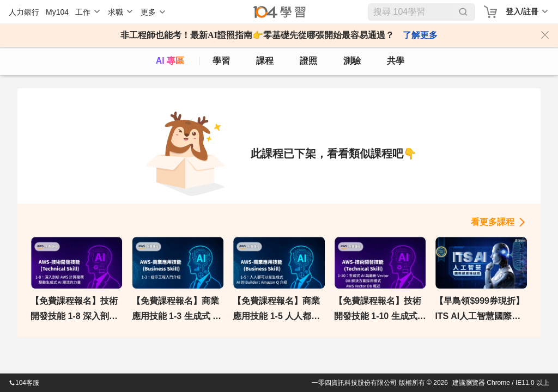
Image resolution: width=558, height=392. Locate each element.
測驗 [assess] (352, 61)
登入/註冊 (522, 11)
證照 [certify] (308, 61)
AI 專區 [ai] (170, 61)
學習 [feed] (221, 61)
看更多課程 (493, 222)
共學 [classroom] (396, 61)
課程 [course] (265, 61)
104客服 (24, 383)
